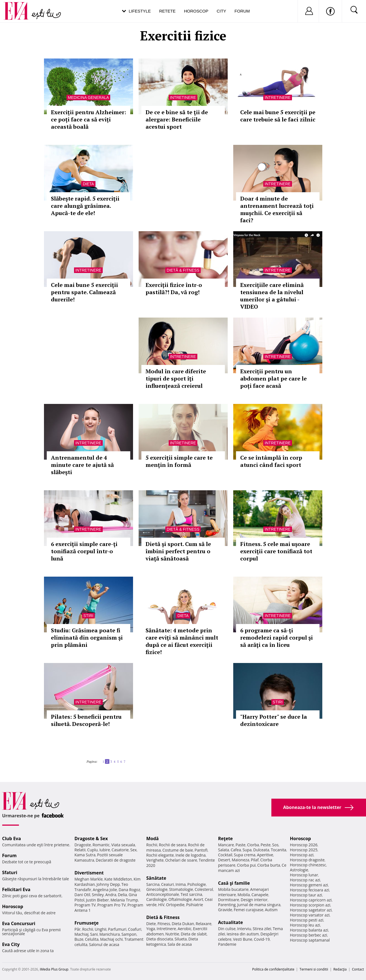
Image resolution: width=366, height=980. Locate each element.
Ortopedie (175, 905)
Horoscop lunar (304, 875)
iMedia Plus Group (54, 969)
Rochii (88, 929)
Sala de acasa (180, 944)
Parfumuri (117, 929)
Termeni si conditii (314, 969)
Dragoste (83, 845)
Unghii (100, 929)
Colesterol (204, 889)
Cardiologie (157, 899)
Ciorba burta (269, 865)
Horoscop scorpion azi (310, 905)
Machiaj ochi (111, 939)
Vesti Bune (243, 939)
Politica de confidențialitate (273, 969)
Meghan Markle (89, 879)
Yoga (151, 929)
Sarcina (153, 884)
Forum (242, 11)
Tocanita (279, 850)
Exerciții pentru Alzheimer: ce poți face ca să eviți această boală (89, 119)
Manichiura (110, 934)
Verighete (155, 860)
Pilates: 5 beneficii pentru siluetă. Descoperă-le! (86, 720)
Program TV (85, 905)
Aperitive (265, 855)
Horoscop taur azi (306, 895)
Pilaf (255, 860)
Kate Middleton (118, 879)
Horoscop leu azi (305, 925)
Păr (78, 929)
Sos (275, 845)
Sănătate (156, 878)
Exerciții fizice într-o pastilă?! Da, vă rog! (174, 288)
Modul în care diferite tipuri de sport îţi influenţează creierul (176, 378)
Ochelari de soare (181, 860)
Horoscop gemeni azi (309, 885)
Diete (151, 924)
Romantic (101, 845)
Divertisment (89, 873)
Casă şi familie (234, 883)
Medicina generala (89, 97)
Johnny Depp (108, 884)
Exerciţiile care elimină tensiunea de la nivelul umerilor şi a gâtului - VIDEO (272, 296)
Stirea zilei (262, 929)
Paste (240, 845)
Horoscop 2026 (304, 845)
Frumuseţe (87, 923)
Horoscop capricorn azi (311, 900)
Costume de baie (178, 850)
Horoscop (196, 11)
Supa (247, 850)
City (221, 11)
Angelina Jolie (105, 890)
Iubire (105, 850)
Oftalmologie (180, 899)
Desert (224, 860)
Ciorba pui (246, 865)
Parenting (227, 905)
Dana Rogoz (129, 890)
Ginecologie (157, 889)
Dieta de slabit (194, 934)
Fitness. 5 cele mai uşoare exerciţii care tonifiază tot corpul (276, 551)
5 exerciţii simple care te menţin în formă (179, 461)
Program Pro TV (112, 905)
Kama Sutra (85, 855)
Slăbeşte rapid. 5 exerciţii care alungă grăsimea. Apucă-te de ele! (85, 206)
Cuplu (92, 850)
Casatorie (120, 850)
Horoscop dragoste (307, 860)
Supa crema (245, 855)
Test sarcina (191, 894)
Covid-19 (262, 939)
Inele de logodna (190, 855)
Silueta (181, 939)
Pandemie (227, 944)
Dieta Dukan (183, 924)
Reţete (226, 838)
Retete (167, 11)
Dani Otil (83, 895)
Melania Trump (124, 900)
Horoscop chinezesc (308, 865)
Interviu (244, 929)
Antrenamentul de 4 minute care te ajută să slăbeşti (82, 465)
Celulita (92, 939)
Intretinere (183, 97)
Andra (111, 895)
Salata (224, 850)
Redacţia (340, 969)
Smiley (98, 895)
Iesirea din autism (243, 934)
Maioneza (240, 860)
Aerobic (185, 929)
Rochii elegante (160, 855)
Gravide (225, 910)
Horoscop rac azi (305, 880)
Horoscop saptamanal (310, 940)
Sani (94, 934)
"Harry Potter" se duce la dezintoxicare (274, 720)
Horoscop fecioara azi (310, 890)
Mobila (244, 895)
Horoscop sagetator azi (311, 910)
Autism (271, 910)
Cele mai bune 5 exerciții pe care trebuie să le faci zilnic (278, 116)
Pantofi (201, 850)
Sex (133, 850)
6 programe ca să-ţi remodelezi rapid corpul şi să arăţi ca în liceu (277, 638)
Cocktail (225, 855)
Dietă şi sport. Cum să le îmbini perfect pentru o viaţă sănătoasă (178, 551)
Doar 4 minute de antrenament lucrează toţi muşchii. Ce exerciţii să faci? (277, 209)
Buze (79, 939)
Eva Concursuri (19, 923)
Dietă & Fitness (183, 270)
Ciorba (253, 845)
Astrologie (299, 870)
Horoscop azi (302, 855)
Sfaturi (10, 872)
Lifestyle (140, 11)
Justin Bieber (97, 900)
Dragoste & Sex (91, 838)
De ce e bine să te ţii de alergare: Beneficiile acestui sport (177, 119)
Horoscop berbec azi (309, 935)
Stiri (89, 616)
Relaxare (204, 924)
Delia (122, 895)
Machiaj (82, 934)
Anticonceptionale (163, 894)
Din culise (227, 929)
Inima (181, 884)
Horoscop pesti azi (307, 920)
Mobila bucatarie (234, 889)
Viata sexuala (123, 845)
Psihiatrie (195, 905)
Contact (358, 969)
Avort (198, 899)
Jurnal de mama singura (259, 905)
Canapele (260, 895)
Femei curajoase (249, 910)
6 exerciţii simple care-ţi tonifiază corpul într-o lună (84, 551)
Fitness (164, 924)
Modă (153, 838)
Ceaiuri (168, 884)
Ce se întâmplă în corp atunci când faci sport (271, 461)
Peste (266, 845)
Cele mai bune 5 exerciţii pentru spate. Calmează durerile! (84, 292)
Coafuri (135, 929)
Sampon (129, 934)
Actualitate (231, 922)
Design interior (254, 900)
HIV (161, 905)
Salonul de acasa (104, 944)
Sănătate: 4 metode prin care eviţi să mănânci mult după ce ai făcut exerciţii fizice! (182, 641)
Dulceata (261, 850)
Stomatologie (181, 889)
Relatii (80, 850)
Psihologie (197, 884)
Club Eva (12, 838)
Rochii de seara (173, 845)
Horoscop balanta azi (309, 930)
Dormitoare (229, 900)
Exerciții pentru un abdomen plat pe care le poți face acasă (273, 378)
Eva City (11, 944)
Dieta (88, 184)
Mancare (226, 845)
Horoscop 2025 (304, 850)
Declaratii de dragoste (116, 860)
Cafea (236, 850)
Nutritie (172, 934)
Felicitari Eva (16, 889)
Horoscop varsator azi (310, 915)
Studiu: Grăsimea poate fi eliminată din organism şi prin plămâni (87, 638)
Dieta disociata (160, 939)
